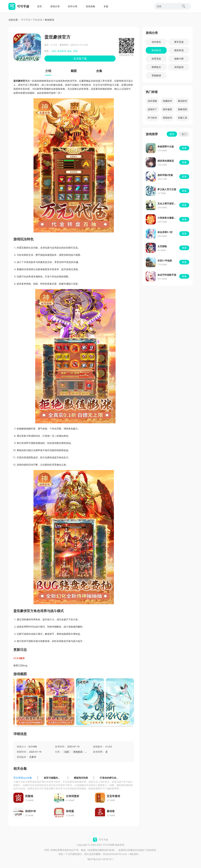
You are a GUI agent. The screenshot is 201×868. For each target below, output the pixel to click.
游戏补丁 (152, 109)
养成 (75, 51)
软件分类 (73, 6)
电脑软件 (167, 101)
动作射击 (156, 42)
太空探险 (162, 246)
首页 (40, 6)
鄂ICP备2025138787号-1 (101, 859)
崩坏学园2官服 (165, 175)
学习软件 (152, 118)
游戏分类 (55, 6)
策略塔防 (183, 109)
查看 (184, 148)
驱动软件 (183, 101)
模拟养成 (179, 50)
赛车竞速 (179, 42)
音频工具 (183, 118)
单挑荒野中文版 (166, 146)
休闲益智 (179, 67)
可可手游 (26, 20)
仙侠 (54, 51)
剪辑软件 (167, 118)
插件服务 (167, 109)
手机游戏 (38, 20)
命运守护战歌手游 (167, 275)
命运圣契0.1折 (165, 232)
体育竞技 (156, 59)
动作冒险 (152, 101)
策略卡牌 (179, 59)
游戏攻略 (90, 6)
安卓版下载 (80, 59)
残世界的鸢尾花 (166, 161)
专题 (106, 6)
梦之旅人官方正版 (167, 189)
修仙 (70, 51)
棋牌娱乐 (156, 67)
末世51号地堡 (165, 261)
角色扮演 (49, 20)
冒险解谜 (156, 75)
